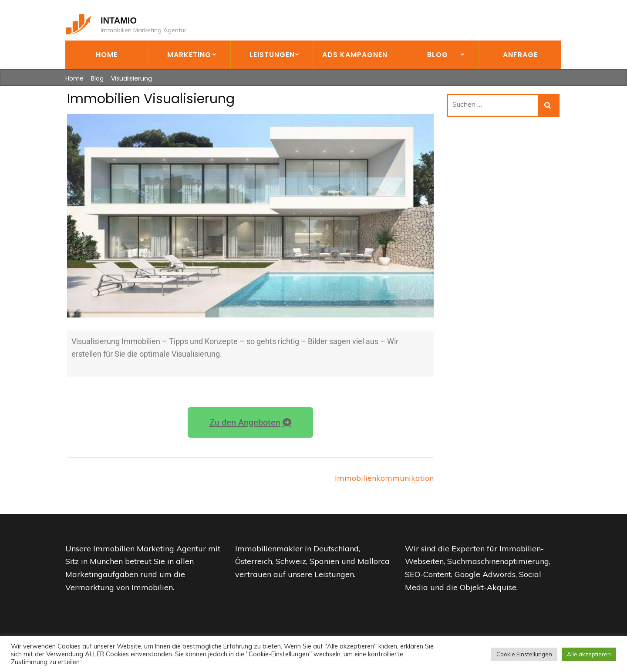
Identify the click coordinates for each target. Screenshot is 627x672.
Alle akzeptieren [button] (589, 654)
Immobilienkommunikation (384, 478)
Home (107, 55)
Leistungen (272, 55)
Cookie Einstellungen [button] (524, 654)
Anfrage (520, 55)
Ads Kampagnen (355, 55)
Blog (438, 55)
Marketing (189, 55)
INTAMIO (119, 20)
